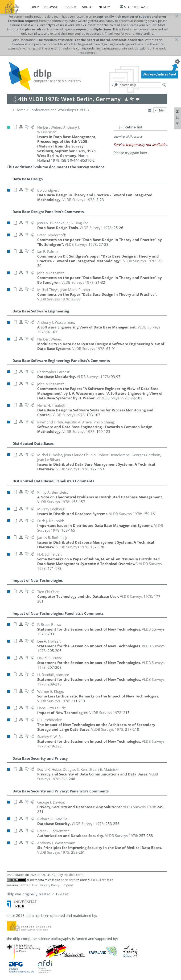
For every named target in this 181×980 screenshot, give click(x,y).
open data (68, 880)
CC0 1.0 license (99, 880)
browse (51, 7)
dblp (35, 7)
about (87, 7)
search (70, 7)
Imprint (68, 885)
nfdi (102, 7)
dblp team (76, 875)
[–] (121, 127)
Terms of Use (28, 885)
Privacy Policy (50, 885)
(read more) (87, 53)
